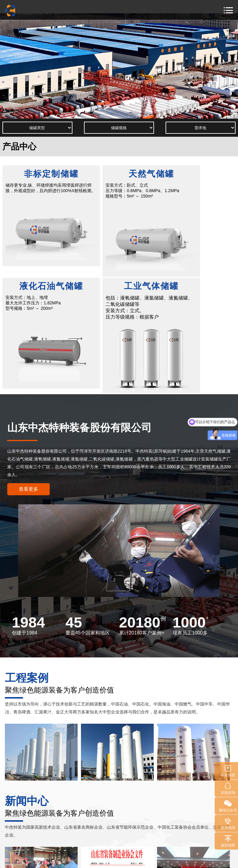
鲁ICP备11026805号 (136, 860)
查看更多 (28, 371)
